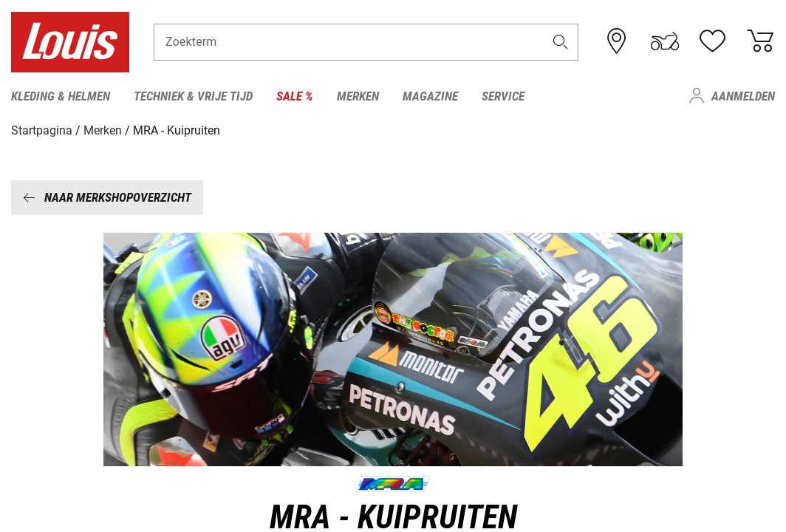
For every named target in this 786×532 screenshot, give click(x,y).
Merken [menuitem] (358, 96)
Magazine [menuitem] (430, 96)
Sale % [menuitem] (295, 96)
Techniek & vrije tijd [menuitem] (193, 96)
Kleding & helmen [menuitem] (61, 96)
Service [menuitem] (503, 96)
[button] (561, 42)
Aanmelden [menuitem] (743, 96)
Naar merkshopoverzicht (107, 197)
